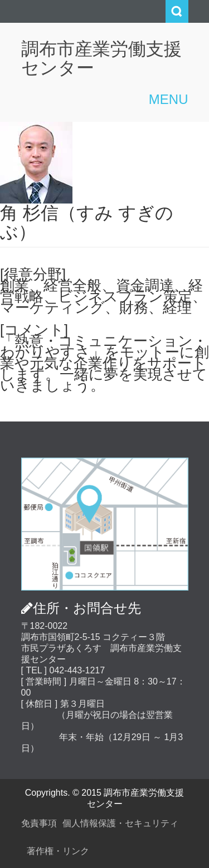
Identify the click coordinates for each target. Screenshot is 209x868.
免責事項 (39, 823)
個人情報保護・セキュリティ (120, 823)
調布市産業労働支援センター (101, 58)
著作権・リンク (58, 851)
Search (177, 11)
